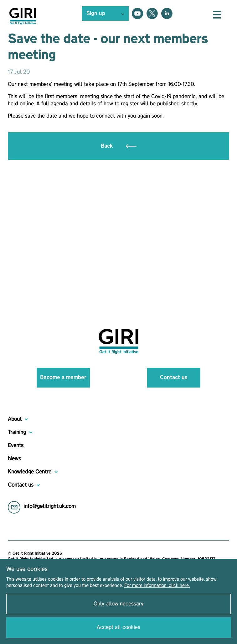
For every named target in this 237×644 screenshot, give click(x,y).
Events (16, 446)
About (15, 419)
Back (119, 146)
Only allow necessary (118, 604)
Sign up (96, 13)
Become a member (63, 377)
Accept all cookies (118, 627)
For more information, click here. (157, 586)
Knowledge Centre (30, 472)
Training (17, 432)
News (14, 459)
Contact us (174, 377)
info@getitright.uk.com (50, 506)
